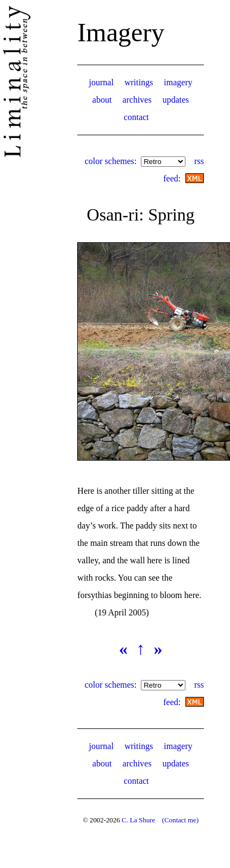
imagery (178, 82)
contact (136, 117)
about (102, 100)
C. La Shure (139, 820)
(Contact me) (180, 820)
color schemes (110, 161)
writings (139, 82)
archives (137, 100)
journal (101, 82)
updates (176, 100)
